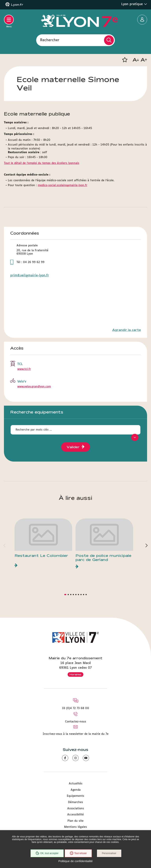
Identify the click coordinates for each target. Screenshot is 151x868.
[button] (125, 60)
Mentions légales (75, 827)
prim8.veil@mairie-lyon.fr (30, 276)
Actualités (76, 784)
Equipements (75, 796)
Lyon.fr (17, 5)
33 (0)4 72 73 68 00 (75, 708)
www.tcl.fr (24, 369)
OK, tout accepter (47, 853)
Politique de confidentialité (75, 861)
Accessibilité (75, 815)
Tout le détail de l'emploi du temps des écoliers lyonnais (42, 163)
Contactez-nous (76, 722)
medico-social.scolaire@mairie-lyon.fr (63, 185)
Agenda (76, 790)
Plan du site (75, 821)
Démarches (75, 802)
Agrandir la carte (127, 330)
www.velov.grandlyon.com (34, 387)
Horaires (75, 674)
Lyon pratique (134, 4)
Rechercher (50, 40)
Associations (76, 809)
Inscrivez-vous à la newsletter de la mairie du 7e (76, 734)
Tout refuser (78, 853)
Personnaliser (109, 853)
